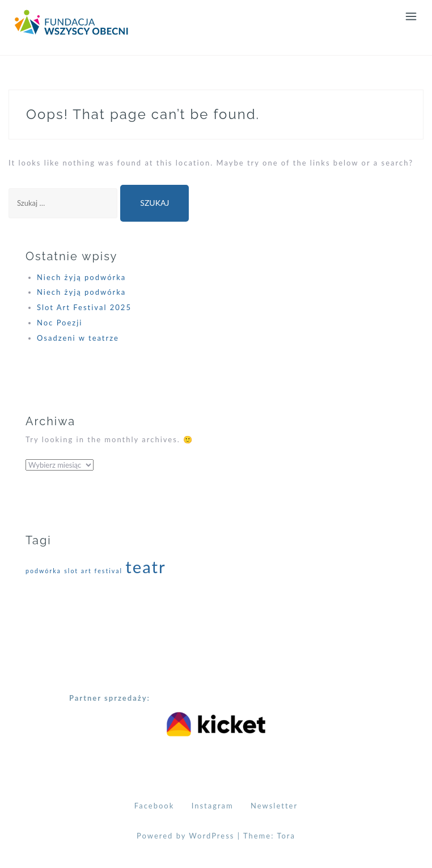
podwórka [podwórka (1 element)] (43, 571)
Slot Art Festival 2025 (84, 307)
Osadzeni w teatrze (78, 338)
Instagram (213, 806)
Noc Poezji (60, 323)
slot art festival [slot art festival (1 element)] (93, 571)
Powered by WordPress (185, 836)
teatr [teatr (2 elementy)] (146, 567)
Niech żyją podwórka (81, 277)
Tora (286, 836)
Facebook (154, 806)
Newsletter (274, 806)
